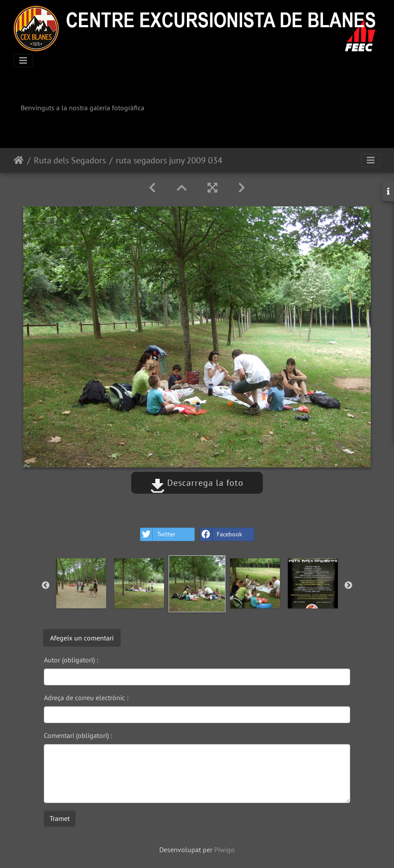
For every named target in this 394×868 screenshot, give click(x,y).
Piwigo (224, 850)
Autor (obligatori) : (71, 660)
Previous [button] (46, 586)
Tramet (60, 818)
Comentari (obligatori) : (78, 735)
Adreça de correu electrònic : (86, 698)
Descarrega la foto (197, 483)
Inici (19, 160)
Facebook (221, 534)
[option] (81, 583)
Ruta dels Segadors (70, 160)
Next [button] (348, 586)
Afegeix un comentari (82, 638)
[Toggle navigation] (23, 61)
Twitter (158, 534)
